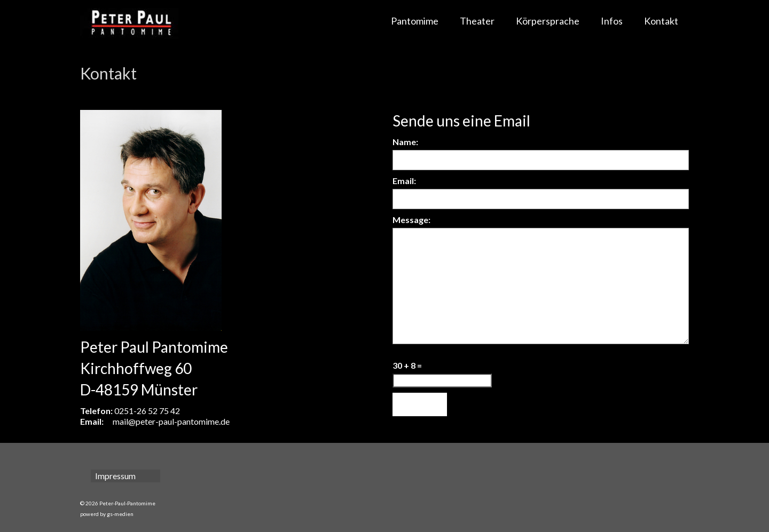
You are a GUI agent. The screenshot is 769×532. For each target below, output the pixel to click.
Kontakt (661, 21)
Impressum (115, 476)
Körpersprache (548, 21)
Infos (612, 21)
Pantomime (415, 21)
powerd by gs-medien (107, 514)
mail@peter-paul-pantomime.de (171, 421)
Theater (477, 21)
